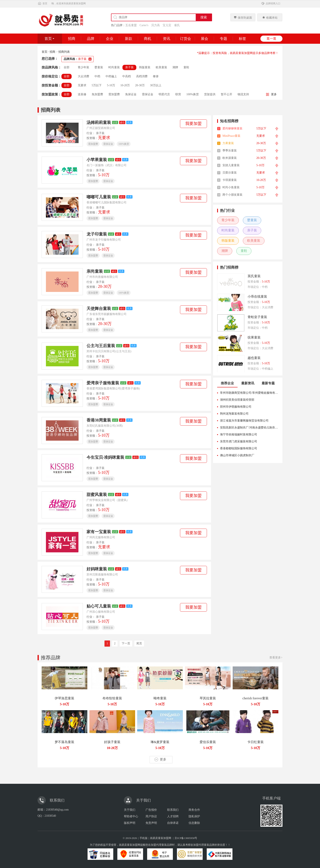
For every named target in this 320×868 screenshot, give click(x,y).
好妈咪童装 (97, 569)
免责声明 (151, 823)
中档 (97, 76)
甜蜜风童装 (97, 495)
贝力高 (156, 25)
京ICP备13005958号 (186, 838)
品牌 (91, 39)
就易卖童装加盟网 (161, 838)
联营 (178, 94)
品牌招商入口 (271, 3)
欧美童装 (161, 67)
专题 (223, 39)
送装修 (82, 94)
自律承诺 (173, 823)
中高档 (127, 76)
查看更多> (276, 658)
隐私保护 (194, 816)
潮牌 (175, 67)
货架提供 (210, 94)
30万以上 (156, 85)
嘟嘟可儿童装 (99, 197)
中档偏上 (111, 76)
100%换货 (193, 94)
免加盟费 (97, 94)
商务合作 (194, 810)
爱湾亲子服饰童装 (103, 383)
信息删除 (194, 823)
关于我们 (130, 810)
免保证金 (131, 94)
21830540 (50, 816)
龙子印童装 (97, 234)
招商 (72, 39)
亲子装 (129, 67)
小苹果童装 (97, 160)
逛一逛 (271, 39)
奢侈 (156, 76)
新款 (129, 39)
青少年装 (83, 67)
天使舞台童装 (99, 308)
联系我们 (173, 810)
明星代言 (164, 94)
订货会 (186, 39)
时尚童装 (114, 67)
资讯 (167, 39)
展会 (204, 39)
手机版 (144, 838)
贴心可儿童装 (99, 606)
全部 (67, 67)
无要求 (82, 85)
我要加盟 (193, 123)
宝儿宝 (167, 25)
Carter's (144, 25)
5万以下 (97, 85)
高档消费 (142, 76)
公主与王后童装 (101, 346)
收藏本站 (270, 17)
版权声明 (130, 823)
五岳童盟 (131, 25)
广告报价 (151, 810)
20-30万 (140, 85)
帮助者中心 (131, 816)
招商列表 (64, 52)
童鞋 (186, 67)
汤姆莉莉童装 (99, 122)
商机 (148, 39)
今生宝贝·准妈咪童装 (105, 457)
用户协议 (151, 816)
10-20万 (125, 85)
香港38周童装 (99, 420)
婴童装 (99, 67)
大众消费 (83, 76)
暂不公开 (227, 94)
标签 (242, 39)
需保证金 (148, 94)
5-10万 (111, 85)
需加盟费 (114, 94)
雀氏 (177, 25)
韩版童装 (145, 67)
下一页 (126, 643)
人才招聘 (173, 816)
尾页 (139, 643)
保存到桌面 (243, 17)
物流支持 (243, 94)
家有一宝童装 (99, 532)
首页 (42, 3)
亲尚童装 (95, 271)
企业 (110, 39)
